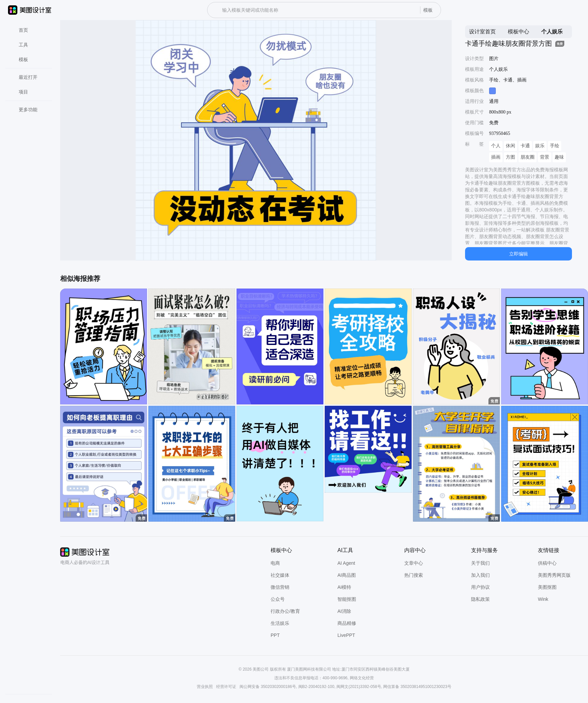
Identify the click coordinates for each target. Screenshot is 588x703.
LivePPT (346, 635)
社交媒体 (280, 575)
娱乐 (540, 146)
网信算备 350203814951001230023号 (417, 687)
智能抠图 (347, 599)
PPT (275, 635)
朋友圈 (528, 157)
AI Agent (346, 563)
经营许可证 (226, 687)
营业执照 (205, 687)
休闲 (510, 146)
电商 (275, 563)
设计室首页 (482, 32)
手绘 (555, 146)
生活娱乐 (280, 623)
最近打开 (24, 77)
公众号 (278, 599)
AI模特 (344, 587)
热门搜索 (414, 575)
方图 (510, 157)
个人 (496, 146)
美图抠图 (547, 587)
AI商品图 (347, 575)
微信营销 (280, 587)
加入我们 (480, 575)
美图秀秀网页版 (554, 575)
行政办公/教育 (285, 611)
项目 (19, 92)
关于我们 (480, 563)
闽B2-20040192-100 (316, 687)
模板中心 (519, 32)
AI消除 (344, 611)
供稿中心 (547, 563)
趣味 (559, 157)
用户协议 (480, 587)
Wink (543, 599)
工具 (19, 45)
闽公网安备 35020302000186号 (268, 687)
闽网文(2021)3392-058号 (359, 687)
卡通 (525, 146)
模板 (19, 59)
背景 (545, 157)
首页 (19, 30)
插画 (496, 157)
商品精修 (347, 623)
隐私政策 (480, 599)
